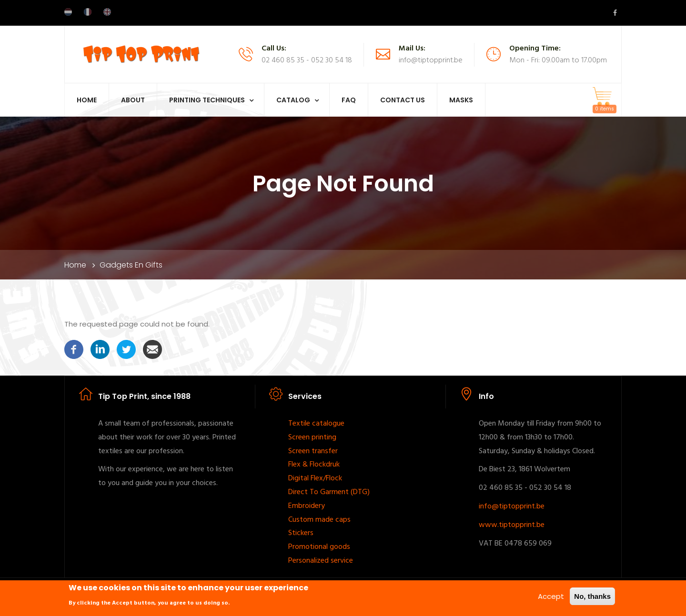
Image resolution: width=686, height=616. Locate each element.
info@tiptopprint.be (512, 507)
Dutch (68, 12)
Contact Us (403, 100)
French (88, 12)
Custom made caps (319, 520)
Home (87, 100)
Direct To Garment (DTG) (329, 492)
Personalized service (321, 561)
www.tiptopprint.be (512, 525)
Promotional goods (319, 547)
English (107, 12)
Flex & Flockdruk (314, 465)
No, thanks (592, 598)
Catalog (293, 100)
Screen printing (312, 437)
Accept (551, 598)
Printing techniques (207, 100)
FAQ (349, 100)
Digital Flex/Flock (315, 478)
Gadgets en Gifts (131, 265)
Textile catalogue (316, 424)
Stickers (301, 533)
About (133, 100)
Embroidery (307, 506)
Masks (461, 100)
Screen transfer (313, 451)
